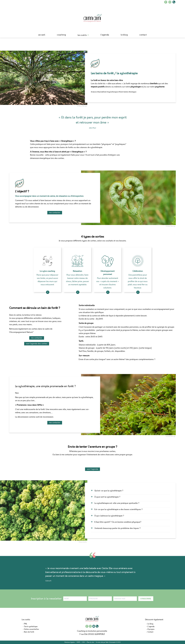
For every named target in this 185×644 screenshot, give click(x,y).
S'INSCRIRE (146, 599)
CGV (83, 642)
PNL (26, 624)
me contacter (55, 213)
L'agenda (105, 35)
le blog (124, 35)
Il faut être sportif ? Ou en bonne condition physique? (118, 522)
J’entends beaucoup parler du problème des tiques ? (117, 528)
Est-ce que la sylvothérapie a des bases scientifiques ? (118, 509)
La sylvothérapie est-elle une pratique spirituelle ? (117, 503)
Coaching (61, 35)
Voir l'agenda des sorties (37, 344)
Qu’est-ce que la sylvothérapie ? (109, 491)
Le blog (150, 624)
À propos (151, 629)
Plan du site (90, 642)
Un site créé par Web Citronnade (106, 642)
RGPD (78, 642)
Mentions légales (70, 642)
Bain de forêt (29, 632)
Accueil (42, 35)
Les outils (82, 35)
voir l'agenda (92, 469)
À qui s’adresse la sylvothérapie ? (109, 516)
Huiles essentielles (32, 629)
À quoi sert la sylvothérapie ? (107, 497)
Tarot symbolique (31, 627)
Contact (143, 35)
